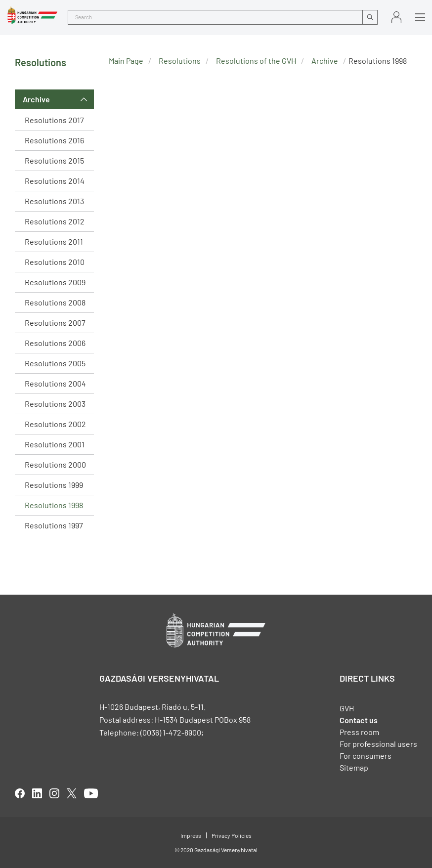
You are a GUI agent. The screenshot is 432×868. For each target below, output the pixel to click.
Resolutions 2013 (54, 201)
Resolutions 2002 (55, 424)
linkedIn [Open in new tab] (37, 793)
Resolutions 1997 (54, 525)
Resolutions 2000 (55, 464)
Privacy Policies (232, 835)
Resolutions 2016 (54, 140)
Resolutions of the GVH (256, 61)
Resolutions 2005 (55, 363)
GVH (347, 708)
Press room (359, 732)
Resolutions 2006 (55, 343)
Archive (36, 99)
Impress (191, 835)
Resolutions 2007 (55, 323)
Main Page (126, 61)
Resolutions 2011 (54, 241)
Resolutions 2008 (55, 302)
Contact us (359, 720)
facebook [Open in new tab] (20, 793)
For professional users (378, 744)
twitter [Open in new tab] (72, 793)
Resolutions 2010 (55, 262)
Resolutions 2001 (55, 444)
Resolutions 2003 (55, 404)
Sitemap (354, 767)
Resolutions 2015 (54, 160)
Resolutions (180, 61)
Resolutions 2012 (55, 221)
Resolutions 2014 (55, 181)
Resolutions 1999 (54, 485)
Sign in (396, 17)
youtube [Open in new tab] (91, 793)
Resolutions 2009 (55, 282)
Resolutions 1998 (54, 505)
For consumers (366, 756)
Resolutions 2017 (54, 120)
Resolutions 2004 (55, 383)
